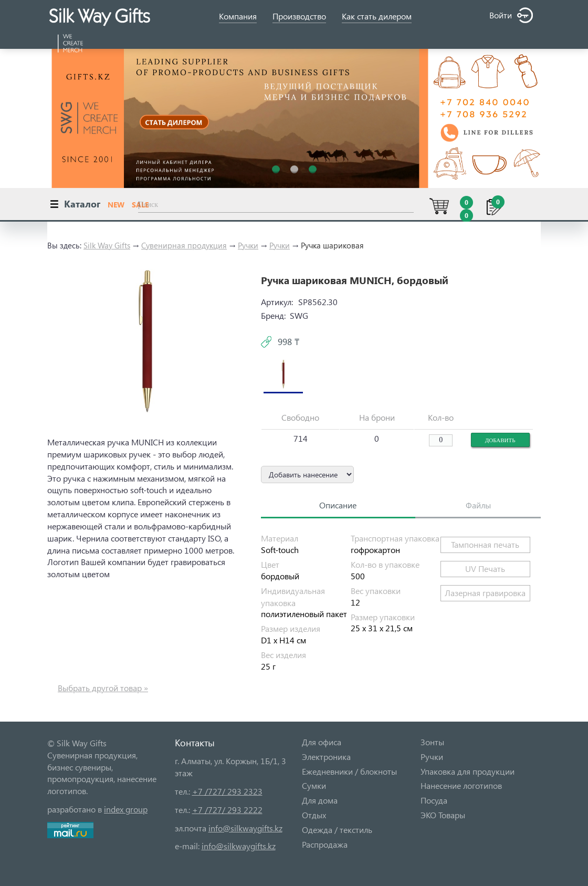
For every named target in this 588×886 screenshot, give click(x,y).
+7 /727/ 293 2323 (227, 791)
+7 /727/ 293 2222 (227, 810)
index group (126, 809)
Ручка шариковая (332, 245)
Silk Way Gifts (107, 245)
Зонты (432, 742)
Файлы (478, 505)
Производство (299, 16)
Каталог (82, 204)
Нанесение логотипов (461, 785)
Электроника (326, 757)
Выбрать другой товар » (103, 688)
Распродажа (325, 844)
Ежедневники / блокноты (349, 771)
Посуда (434, 800)
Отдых (314, 815)
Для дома (320, 800)
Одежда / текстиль (337, 830)
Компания (238, 16)
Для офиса (322, 742)
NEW (116, 205)
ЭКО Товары (443, 815)
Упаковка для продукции (468, 771)
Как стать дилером (377, 16)
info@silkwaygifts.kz (245, 828)
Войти (511, 15)
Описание (338, 505)
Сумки (314, 785)
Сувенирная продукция (184, 245)
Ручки (248, 245)
